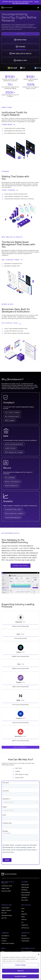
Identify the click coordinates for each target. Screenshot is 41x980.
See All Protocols (20, 747)
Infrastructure (26, 938)
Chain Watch (6, 908)
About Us (4, 938)
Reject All (20, 971)
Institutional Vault (7, 886)
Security (24, 936)
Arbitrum (24, 919)
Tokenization (25, 941)
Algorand (24, 914)
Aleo (23, 911)
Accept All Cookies (21, 976)
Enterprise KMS (6, 891)
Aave (23, 908)
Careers (4, 941)
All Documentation (27, 951)
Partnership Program (8, 943)
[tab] (20, 40)
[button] (38, 8)
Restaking (24, 890)
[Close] (39, 954)
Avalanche (25, 925)
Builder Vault (5, 888)
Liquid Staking (26, 892)
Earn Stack (25, 900)
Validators (24, 897)
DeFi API (4, 918)
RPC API (4, 913)
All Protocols (25, 928)
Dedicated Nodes (7, 915)
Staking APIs (25, 885)
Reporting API (25, 895)
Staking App (25, 887)
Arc (22, 922)
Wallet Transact (6, 910)
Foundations (5, 936)
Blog (3, 951)
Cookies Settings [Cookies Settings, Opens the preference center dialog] (21, 965)
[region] (20, 966)
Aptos (23, 917)
